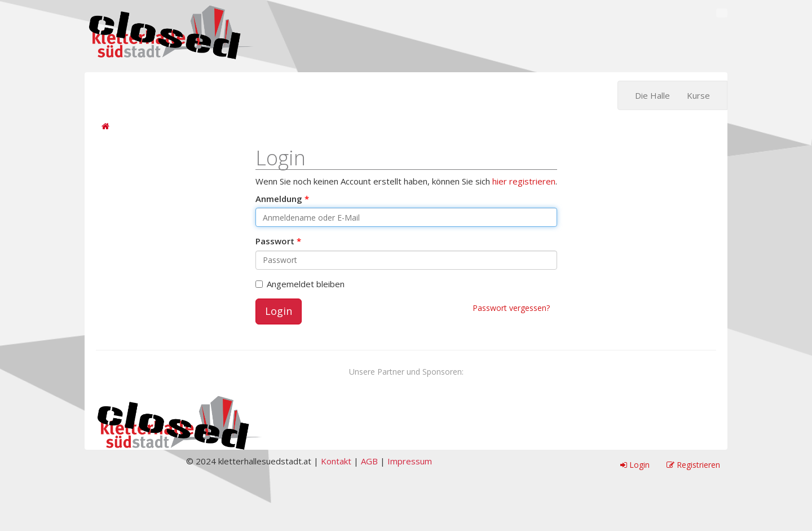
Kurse (698, 95)
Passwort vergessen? (511, 308)
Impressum (410, 461)
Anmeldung (279, 199)
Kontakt (336, 461)
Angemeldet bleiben (300, 284)
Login (279, 311)
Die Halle (652, 95)
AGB (369, 461)
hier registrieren (524, 181)
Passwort (275, 241)
